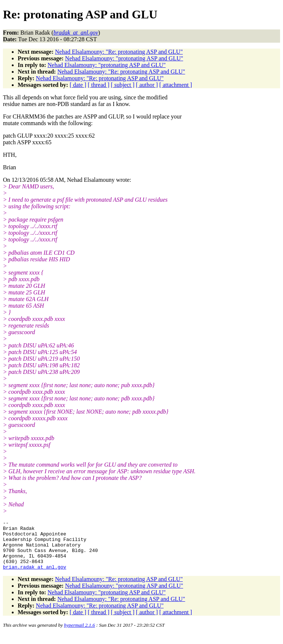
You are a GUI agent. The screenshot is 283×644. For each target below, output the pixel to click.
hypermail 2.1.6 (80, 635)
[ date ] (78, 85)
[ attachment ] (176, 85)
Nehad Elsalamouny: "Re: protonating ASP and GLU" (119, 52)
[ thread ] (99, 85)
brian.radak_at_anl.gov (35, 577)
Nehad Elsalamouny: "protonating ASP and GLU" (124, 58)
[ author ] (147, 85)
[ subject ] (123, 85)
